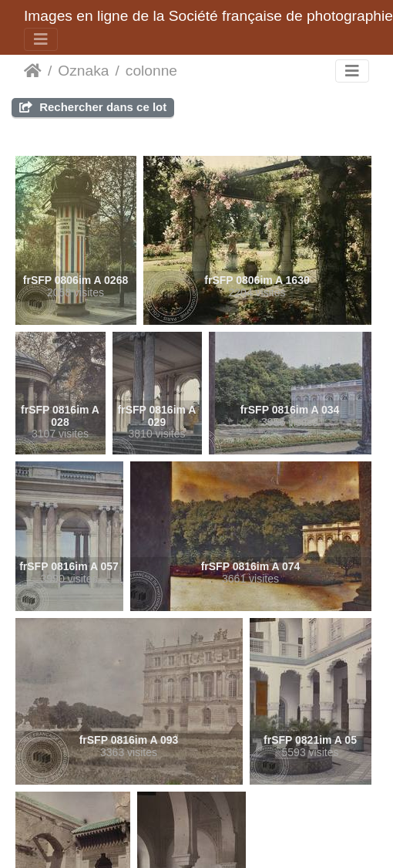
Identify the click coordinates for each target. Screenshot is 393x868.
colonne (151, 71)
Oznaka (83, 71)
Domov (33, 71)
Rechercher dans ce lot (93, 107)
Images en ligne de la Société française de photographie (208, 16)
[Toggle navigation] (41, 39)
